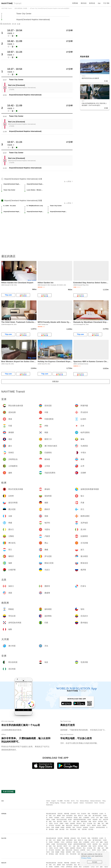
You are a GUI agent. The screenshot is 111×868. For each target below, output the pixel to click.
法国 (74, 822)
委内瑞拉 (51, 829)
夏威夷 (57, 827)
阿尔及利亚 (73, 829)
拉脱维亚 (73, 823)
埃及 (79, 829)
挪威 (99, 823)
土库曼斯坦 (86, 818)
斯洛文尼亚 (69, 825)
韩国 (64, 816)
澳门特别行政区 (97, 816)
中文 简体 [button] (106, 3)
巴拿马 (48, 827)
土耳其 (93, 818)
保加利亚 (95, 820)
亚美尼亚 (60, 814)
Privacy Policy (86, 858)
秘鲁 (57, 829)
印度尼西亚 (95, 814)
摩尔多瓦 (79, 823)
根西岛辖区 (84, 822)
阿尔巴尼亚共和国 (62, 820)
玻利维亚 (68, 827)
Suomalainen (89, 803)
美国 (53, 827)
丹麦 (54, 822)
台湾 (97, 818)
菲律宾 (51, 818)
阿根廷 (63, 827)
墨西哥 (104, 825)
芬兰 (70, 822)
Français (63, 803)
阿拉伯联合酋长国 (51, 814)
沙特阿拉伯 (69, 818)
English (54, 801)
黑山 (84, 823)
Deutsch (69, 803)
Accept (95, 862)
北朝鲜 (53, 820)
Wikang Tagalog (55, 803)
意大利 (56, 823)
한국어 (73, 801)
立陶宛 (61, 823)
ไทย (77, 801)
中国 (78, 814)
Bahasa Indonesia (96, 801)
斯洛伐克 (76, 825)
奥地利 (70, 820)
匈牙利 (95, 822)
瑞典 (63, 825)
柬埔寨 (59, 816)
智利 (74, 827)
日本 (54, 816)
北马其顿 (90, 823)
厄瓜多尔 (92, 827)
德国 (50, 822)
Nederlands (49, 805)
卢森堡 (67, 823)
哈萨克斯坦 (69, 816)
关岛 (67, 829)
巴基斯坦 (57, 818)
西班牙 (65, 822)
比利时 (89, 820)
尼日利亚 (91, 829)
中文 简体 (67, 801)
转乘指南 (75, 3)
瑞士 (100, 820)
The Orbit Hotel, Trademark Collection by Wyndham (24, 322)
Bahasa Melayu (84, 801)
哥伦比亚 (79, 827)
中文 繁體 (60, 801)
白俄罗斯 (83, 825)
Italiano (82, 803)
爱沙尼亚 (60, 822)
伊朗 (50, 816)
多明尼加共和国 (100, 827)
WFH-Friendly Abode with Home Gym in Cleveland (60, 322)
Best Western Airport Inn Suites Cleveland (20, 362)
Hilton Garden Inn (46, 283)
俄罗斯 (94, 825)
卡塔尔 (63, 818)
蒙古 (90, 816)
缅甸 (86, 816)
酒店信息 (84, 3)
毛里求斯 (84, 829)
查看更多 (56, 381)
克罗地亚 (100, 822)
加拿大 (99, 825)
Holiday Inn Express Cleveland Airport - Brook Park (61, 362)
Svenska (102, 803)
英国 (78, 822)
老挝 (75, 816)
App (99, 3)
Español (76, 803)
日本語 (48, 801)
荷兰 (95, 823)
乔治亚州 (84, 814)
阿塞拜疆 (67, 814)
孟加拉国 (73, 814)
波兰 (103, 823)
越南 (101, 818)
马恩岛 (51, 823)
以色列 (101, 814)
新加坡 (76, 818)
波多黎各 (85, 827)
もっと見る (68, 181)
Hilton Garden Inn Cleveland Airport (17, 283)
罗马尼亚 (51, 825)
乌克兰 (89, 825)
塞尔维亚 (58, 825)
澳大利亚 (62, 829)
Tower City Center (24, 14)
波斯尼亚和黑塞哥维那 (80, 820)
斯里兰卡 (81, 816)
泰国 (80, 818)
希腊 (90, 822)
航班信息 (92, 3)
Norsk (96, 803)
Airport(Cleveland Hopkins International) (33, 20)
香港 (89, 814)
